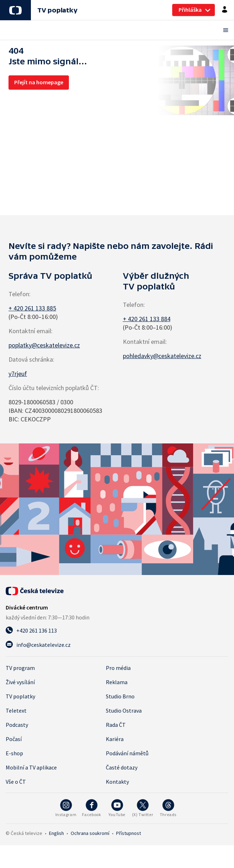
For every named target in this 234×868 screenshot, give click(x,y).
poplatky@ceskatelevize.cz (44, 345)
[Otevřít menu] (117, 30)
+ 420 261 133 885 (32, 308)
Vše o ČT (16, 782)
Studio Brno (120, 696)
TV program (20, 668)
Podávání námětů (127, 753)
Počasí (14, 739)
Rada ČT (116, 725)
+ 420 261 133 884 (147, 319)
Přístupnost (129, 833)
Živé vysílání (20, 682)
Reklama (117, 682)
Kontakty (117, 782)
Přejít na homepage (39, 82)
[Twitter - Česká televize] (143, 808)
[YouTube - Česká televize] (117, 808)
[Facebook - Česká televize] (92, 808)
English (56, 833)
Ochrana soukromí (90, 833)
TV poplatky (57, 10)
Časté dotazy (122, 767)
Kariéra (115, 739)
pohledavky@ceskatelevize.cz (162, 356)
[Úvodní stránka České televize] (35, 591)
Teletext (16, 710)
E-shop (14, 753)
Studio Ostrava (124, 710)
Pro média (118, 668)
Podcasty (17, 725)
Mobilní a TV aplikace (31, 767)
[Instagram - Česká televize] (66, 808)
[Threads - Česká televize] (168, 808)
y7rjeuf (18, 374)
